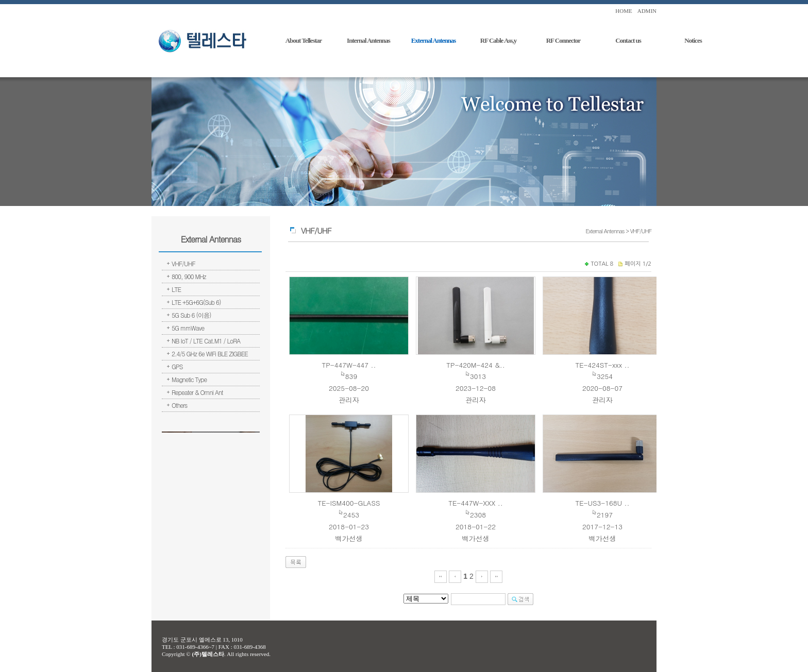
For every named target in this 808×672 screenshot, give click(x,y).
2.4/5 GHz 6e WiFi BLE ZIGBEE (210, 354)
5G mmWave (188, 328)
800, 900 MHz (189, 276)
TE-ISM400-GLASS (349, 503)
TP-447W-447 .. (349, 365)
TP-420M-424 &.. (475, 365)
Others (179, 405)
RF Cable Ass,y (498, 40)
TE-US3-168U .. (602, 503)
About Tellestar (304, 40)
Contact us (628, 40)
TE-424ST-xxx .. (602, 365)
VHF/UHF (183, 263)
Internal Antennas (368, 40)
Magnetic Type (189, 379)
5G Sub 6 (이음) (191, 315)
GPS (177, 366)
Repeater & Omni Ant (197, 392)
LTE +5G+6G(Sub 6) (196, 302)
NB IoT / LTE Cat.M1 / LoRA (206, 341)
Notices (693, 40)
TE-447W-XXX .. (476, 503)
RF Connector (563, 40)
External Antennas (434, 40)
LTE (176, 289)
